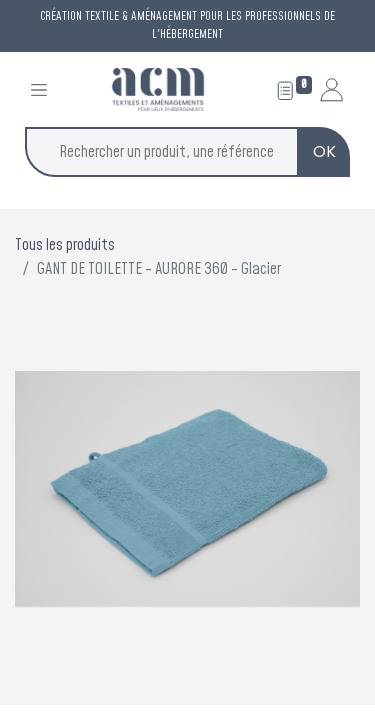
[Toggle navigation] (39, 89)
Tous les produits (65, 245)
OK (324, 151)
